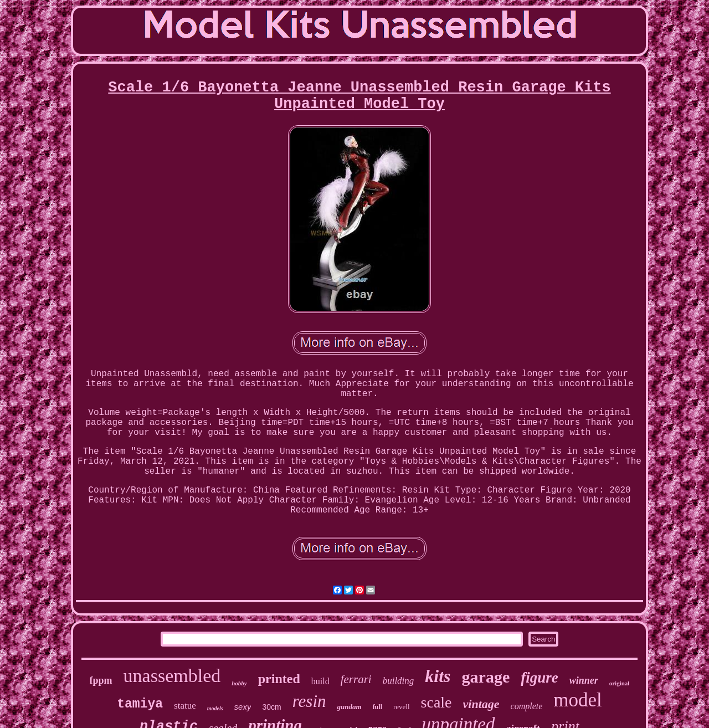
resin (309, 701)
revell (402, 707)
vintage (481, 704)
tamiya (140, 704)
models (215, 708)
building (399, 681)
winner (584, 680)
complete (527, 706)
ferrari (356, 679)
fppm (101, 680)
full (377, 707)
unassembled (172, 676)
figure (540, 678)
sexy (243, 707)
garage (486, 677)
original (620, 683)
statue (185, 706)
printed (279, 679)
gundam (350, 707)
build (320, 681)
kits (438, 676)
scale (436, 702)
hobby (239, 683)
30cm (271, 707)
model (577, 700)
